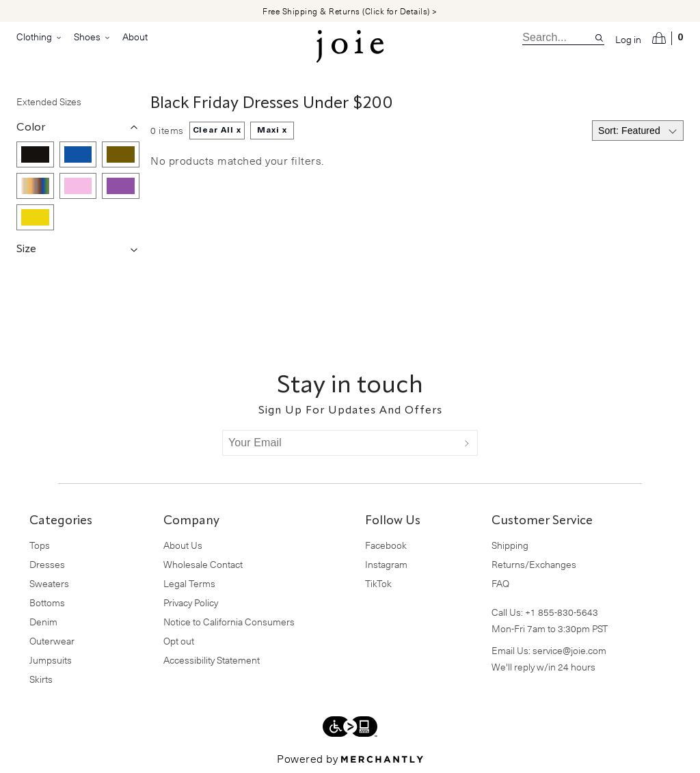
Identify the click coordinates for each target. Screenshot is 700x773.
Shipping (510, 545)
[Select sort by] (638, 131)
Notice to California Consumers (229, 622)
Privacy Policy (191, 602)
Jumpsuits (51, 660)
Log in (628, 40)
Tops (40, 545)
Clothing (40, 37)
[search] (558, 38)
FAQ (500, 583)
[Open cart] (668, 38)
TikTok (378, 583)
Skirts (41, 679)
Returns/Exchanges (534, 564)
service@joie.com (569, 650)
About (135, 37)
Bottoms (47, 602)
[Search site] (599, 38)
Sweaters (49, 583)
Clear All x (217, 131)
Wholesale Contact (203, 564)
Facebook (386, 545)
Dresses (47, 564)
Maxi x (272, 131)
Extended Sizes (49, 101)
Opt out (179, 641)
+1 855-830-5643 (562, 612)
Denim (43, 622)
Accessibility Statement (212, 660)
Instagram (386, 564)
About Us (183, 545)
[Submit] (467, 443)
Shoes (93, 37)
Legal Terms (189, 583)
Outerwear (52, 641)
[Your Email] (340, 443)
